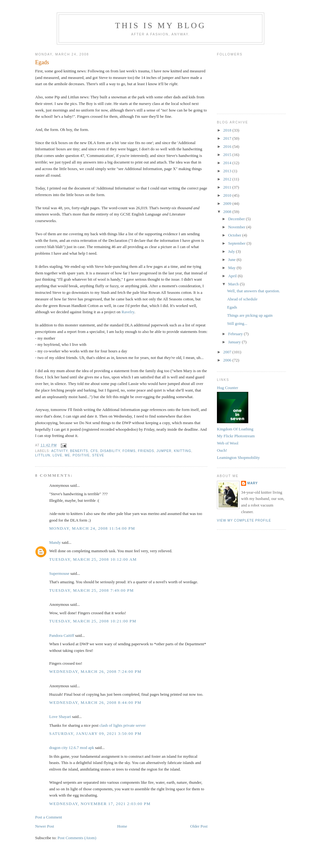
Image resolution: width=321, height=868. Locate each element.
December (237, 219)
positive (81, 455)
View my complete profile (244, 520)
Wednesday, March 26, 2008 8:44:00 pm (95, 702)
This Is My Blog (160, 26)
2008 (228, 212)
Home (122, 826)
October (235, 235)
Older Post (199, 826)
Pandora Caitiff (62, 635)
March (234, 284)
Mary (253, 483)
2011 (228, 187)
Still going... (237, 323)
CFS (94, 451)
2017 (228, 138)
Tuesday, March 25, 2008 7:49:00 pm (92, 590)
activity (59, 451)
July (232, 251)
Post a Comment (49, 817)
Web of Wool (228, 443)
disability (110, 451)
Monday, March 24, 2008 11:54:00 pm (92, 528)
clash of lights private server (122, 725)
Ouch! (222, 450)
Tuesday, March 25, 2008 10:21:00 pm (93, 621)
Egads (42, 62)
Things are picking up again (250, 315)
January (235, 342)
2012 (228, 179)
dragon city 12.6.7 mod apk (72, 748)
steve (98, 455)
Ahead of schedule (242, 299)
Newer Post (45, 826)
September (237, 243)
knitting (183, 451)
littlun (43, 455)
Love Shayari (60, 717)
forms (129, 451)
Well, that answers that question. (253, 291)
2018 (228, 130)
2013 (228, 171)
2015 (228, 155)
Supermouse (59, 573)
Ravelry (128, 312)
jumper (164, 451)
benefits (79, 451)
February (236, 334)
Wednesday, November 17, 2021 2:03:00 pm (100, 804)
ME (68, 455)
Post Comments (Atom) (77, 838)
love (58, 455)
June (232, 260)
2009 (228, 203)
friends (146, 451)
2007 (228, 352)
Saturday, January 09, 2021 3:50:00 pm (95, 733)
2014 (228, 163)
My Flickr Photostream (236, 436)
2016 (228, 146)
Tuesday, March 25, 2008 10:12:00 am (93, 559)
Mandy (55, 542)
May (232, 268)
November (237, 227)
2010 (228, 195)
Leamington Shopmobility (238, 457)
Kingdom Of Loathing (235, 429)
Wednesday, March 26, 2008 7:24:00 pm (95, 671)
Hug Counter (228, 388)
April (233, 276)
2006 (228, 360)
